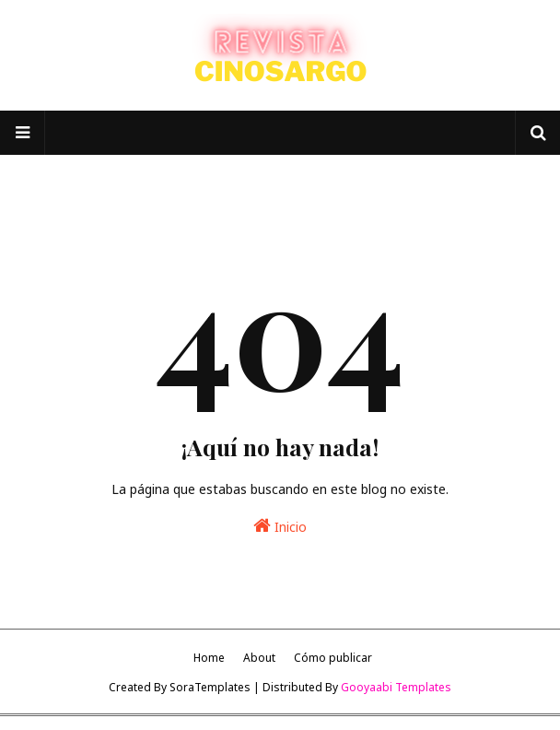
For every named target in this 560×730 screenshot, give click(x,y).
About (259, 658)
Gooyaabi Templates (396, 687)
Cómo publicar (333, 658)
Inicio (280, 526)
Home (209, 658)
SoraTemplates (210, 687)
